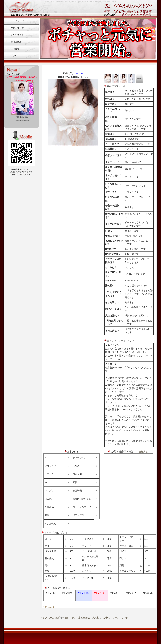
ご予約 (21, 55)
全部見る (143, 452)
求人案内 (96, 618)
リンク (125, 618)
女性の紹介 (55, 618)
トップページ (21, 21)
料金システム (69, 618)
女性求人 (21, 49)
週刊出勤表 (84, 618)
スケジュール (21, 42)
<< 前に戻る (48, 607)
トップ (44, 618)
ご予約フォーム (111, 618)
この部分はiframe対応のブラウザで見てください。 (21, 99)
